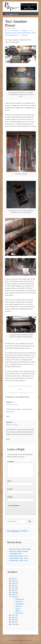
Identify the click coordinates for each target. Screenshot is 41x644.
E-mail (10, 492)
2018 (13, 600)
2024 (13, 586)
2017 (13, 618)
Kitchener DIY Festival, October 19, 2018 (21, 392)
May (17, 613)
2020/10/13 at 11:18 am (12, 425)
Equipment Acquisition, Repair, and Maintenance (18, 33)
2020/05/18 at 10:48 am (12, 405)
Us (18, 35)
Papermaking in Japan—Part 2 (19, 561)
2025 (13, 584)
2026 (13, 581)
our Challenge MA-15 (29, 108)
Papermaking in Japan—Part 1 (19, 563)
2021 (13, 593)
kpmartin (25, 30)
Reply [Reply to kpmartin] (8, 416)
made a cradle (16, 409)
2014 (13, 625)
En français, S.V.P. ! (18, 533)
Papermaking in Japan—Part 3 (19, 559)
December (19, 602)
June (17, 611)
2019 (13, 597)
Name (9, 484)
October (18, 604)
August (18, 609)
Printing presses (12, 35)
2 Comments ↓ (25, 35)
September (19, 606)
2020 (13, 595)
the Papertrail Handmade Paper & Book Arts (22, 643)
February (18, 616)
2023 (13, 588)
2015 (13, 622)
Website (10, 500)
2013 (13, 627)
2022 (13, 590)
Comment (11, 462)
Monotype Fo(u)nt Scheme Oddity (20, 552)
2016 (13, 620)
